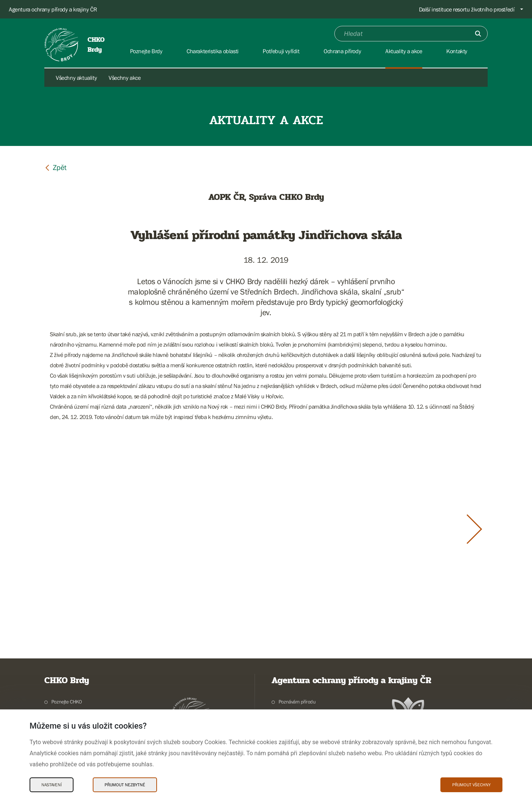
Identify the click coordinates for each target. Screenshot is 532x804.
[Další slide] (474, 529)
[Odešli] (478, 34)
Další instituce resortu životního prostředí (467, 9)
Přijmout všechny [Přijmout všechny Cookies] (471, 785)
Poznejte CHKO (67, 702)
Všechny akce (125, 78)
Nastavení (52, 785)
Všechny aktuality (76, 78)
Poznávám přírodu (297, 702)
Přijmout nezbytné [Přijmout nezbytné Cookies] (125, 785)
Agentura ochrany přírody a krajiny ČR (53, 9)
